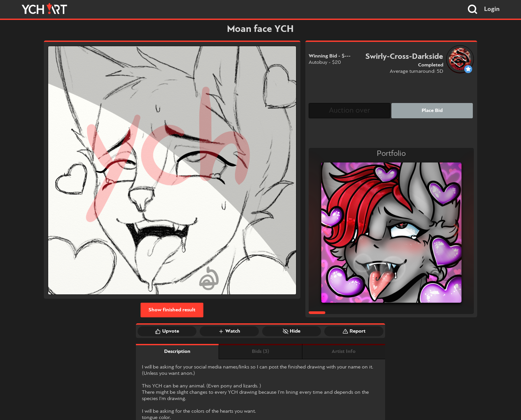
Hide (292, 331)
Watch (229, 331)
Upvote (167, 331)
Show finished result (172, 310)
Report (354, 331)
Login (492, 9)
